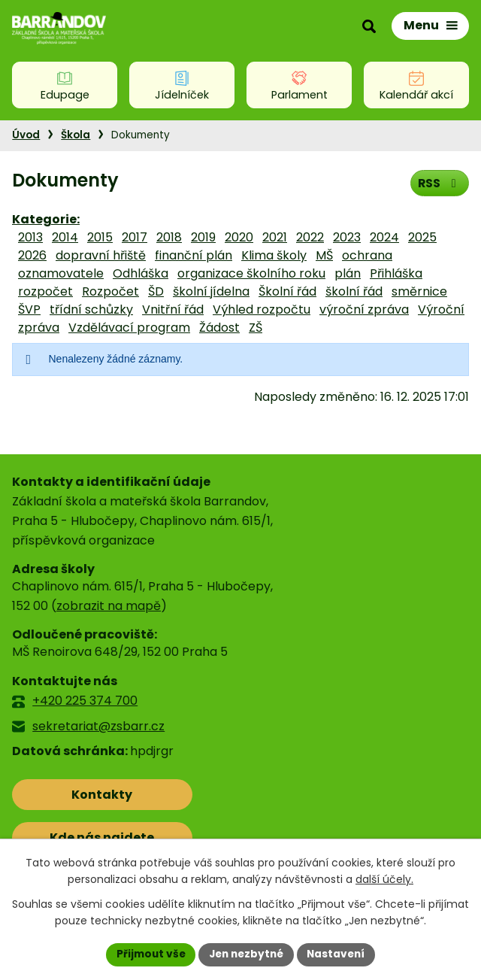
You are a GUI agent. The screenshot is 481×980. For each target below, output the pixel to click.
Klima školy (274, 255)
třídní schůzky (91, 309)
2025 (422, 237)
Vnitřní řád (173, 309)
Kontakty (79, 795)
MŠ (324, 255)
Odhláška (141, 273)
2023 (347, 237)
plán (348, 273)
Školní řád (287, 291)
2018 (169, 237)
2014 (65, 237)
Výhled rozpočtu (262, 309)
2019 (203, 237)
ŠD (156, 291)
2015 (100, 237)
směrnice (419, 291)
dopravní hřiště (101, 255)
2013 (30, 237)
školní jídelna (211, 291)
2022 (310, 237)
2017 (135, 237)
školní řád (354, 291)
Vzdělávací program (129, 328)
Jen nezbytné (246, 954)
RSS (439, 182)
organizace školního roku (251, 273)
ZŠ (256, 328)
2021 (275, 237)
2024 (384, 237)
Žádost (219, 328)
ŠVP (29, 309)
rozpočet (45, 291)
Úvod (26, 135)
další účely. (384, 879)
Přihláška (396, 273)
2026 (32, 255)
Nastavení (340, 954)
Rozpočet (110, 291)
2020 (239, 237)
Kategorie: (46, 219)
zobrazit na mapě (109, 606)
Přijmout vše (147, 954)
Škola (76, 135)
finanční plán (194, 255)
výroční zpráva (364, 309)
